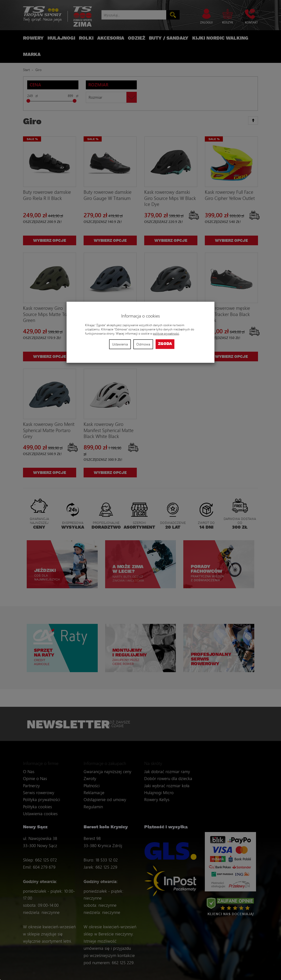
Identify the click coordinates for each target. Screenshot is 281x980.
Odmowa (143, 344)
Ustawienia (120, 344)
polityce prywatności (166, 333)
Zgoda (165, 344)
